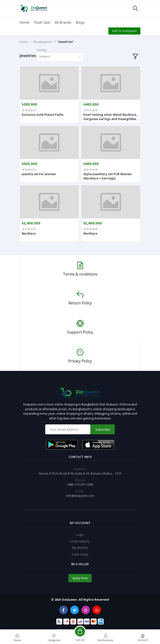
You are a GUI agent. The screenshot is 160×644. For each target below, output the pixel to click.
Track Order (80, 554)
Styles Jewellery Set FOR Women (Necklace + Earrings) (107, 176)
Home (24, 22)
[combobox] (60, 57)
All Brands (63, 22)
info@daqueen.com (80, 496)
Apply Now (80, 578)
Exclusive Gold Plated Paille (43, 115)
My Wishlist (80, 548)
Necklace (29, 233)
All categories (43, 42)
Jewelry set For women (39, 174)
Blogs (80, 22)
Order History (80, 541)
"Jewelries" (66, 42)
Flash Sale (42, 22)
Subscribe (103, 429)
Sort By (41, 50)
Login (80, 535)
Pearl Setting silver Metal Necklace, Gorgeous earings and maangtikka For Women (110, 117)
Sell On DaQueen (124, 31)
